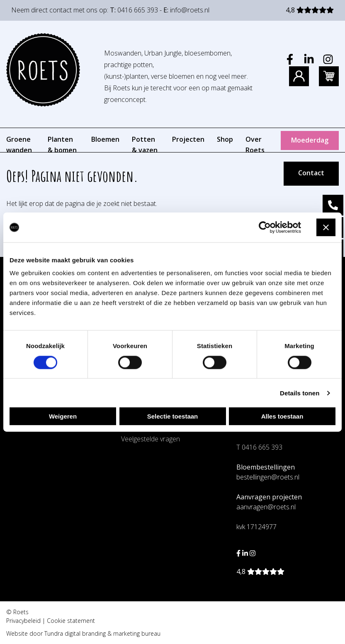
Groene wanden (19, 145)
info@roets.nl (190, 10)
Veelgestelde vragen (151, 439)
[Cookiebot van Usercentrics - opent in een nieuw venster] (265, 227)
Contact (311, 173)
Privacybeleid (23, 621)
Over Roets (255, 145)
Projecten (188, 139)
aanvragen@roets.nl (266, 507)
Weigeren (63, 416)
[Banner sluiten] (326, 228)
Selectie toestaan (173, 416)
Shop (225, 139)
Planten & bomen (62, 145)
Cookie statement (71, 621)
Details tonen (300, 393)
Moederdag (310, 140)
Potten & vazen (145, 145)
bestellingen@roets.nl (268, 477)
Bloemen (105, 139)
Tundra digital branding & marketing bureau (102, 633)
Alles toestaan (282, 416)
